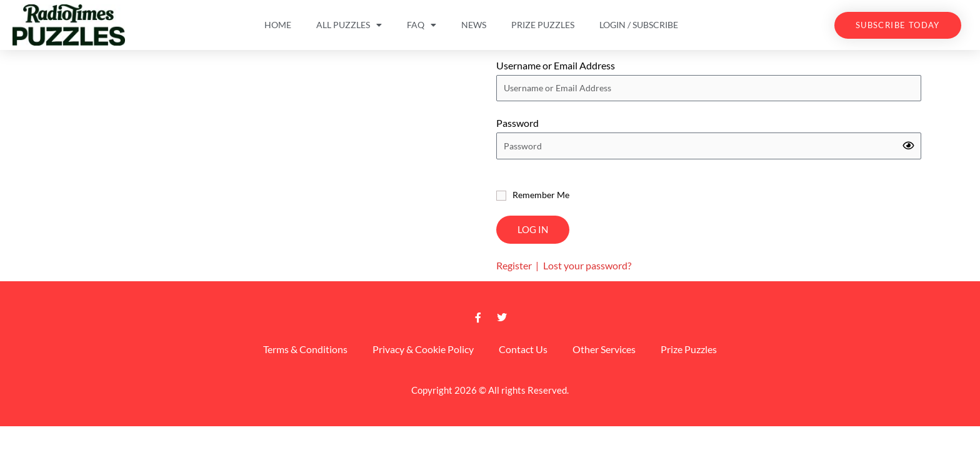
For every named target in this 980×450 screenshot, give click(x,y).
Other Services (604, 349)
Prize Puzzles (543, 25)
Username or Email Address (556, 65)
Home (278, 25)
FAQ (422, 25)
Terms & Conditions (305, 349)
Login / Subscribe (639, 25)
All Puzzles (349, 25)
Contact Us (523, 349)
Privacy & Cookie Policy (423, 349)
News (474, 25)
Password (517, 123)
